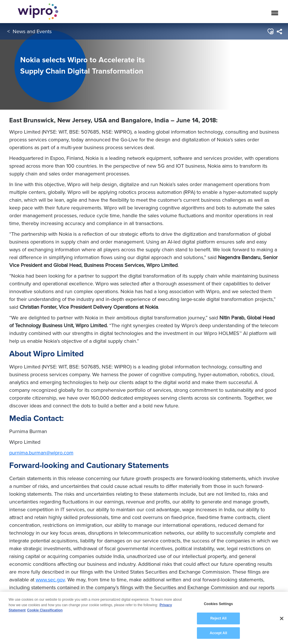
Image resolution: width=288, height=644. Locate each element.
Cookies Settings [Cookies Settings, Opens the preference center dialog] (218, 608)
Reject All (218, 623)
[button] (270, 31)
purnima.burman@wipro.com (41, 453)
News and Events (32, 31)
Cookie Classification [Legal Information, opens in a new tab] (45, 615)
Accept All (218, 637)
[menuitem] (279, 31)
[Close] (282, 623)
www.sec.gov (50, 580)
